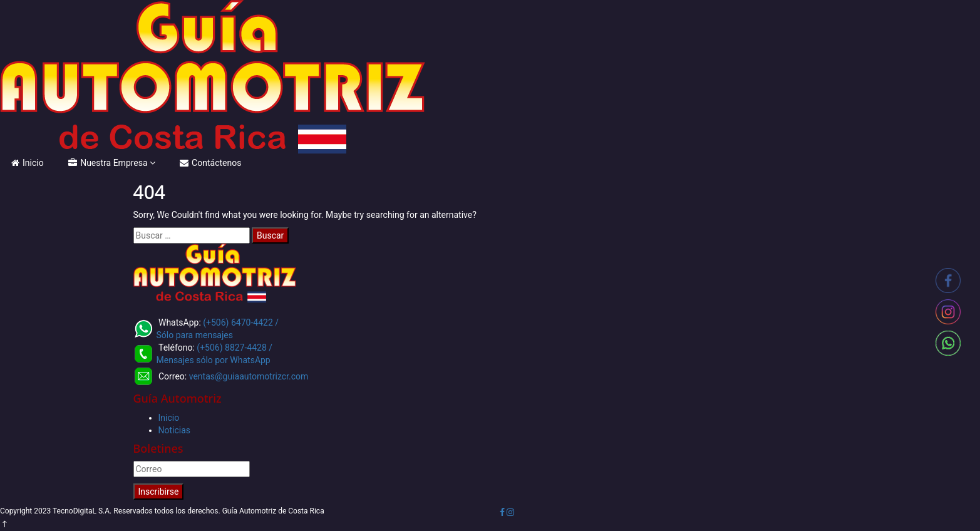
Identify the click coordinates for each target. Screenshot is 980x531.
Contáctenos (210, 163)
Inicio (28, 163)
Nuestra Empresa (108, 163)
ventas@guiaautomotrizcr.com (249, 376)
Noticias (175, 430)
